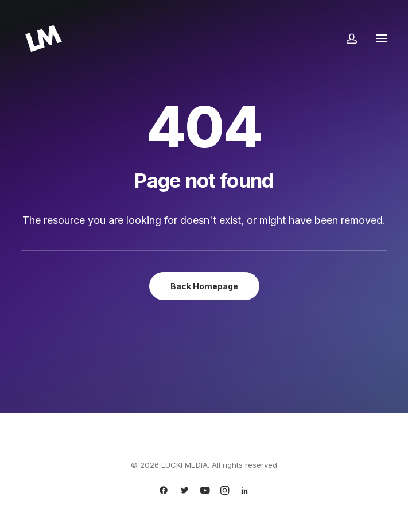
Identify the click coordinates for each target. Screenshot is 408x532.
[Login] (347, 38)
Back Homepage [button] (204, 286)
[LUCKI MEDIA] (44, 38)
